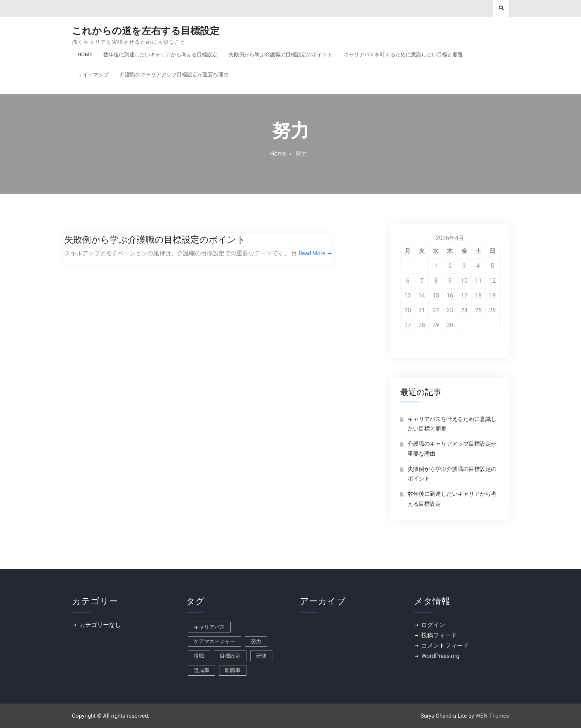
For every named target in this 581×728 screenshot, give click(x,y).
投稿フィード (439, 635)
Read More (313, 253)
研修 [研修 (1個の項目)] (261, 656)
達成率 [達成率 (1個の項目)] (202, 670)
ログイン (433, 625)
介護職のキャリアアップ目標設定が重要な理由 (174, 74)
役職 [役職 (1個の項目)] (199, 656)
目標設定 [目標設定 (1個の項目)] (230, 656)
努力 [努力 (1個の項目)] (256, 641)
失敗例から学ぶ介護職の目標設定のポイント (280, 54)
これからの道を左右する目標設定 (146, 31)
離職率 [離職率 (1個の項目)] (233, 670)
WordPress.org (440, 656)
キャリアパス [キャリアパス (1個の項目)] (209, 627)
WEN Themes (492, 716)
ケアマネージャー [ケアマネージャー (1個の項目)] (215, 641)
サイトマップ (93, 74)
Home (85, 54)
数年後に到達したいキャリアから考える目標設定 (160, 54)
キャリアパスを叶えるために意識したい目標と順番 (403, 54)
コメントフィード (445, 646)
